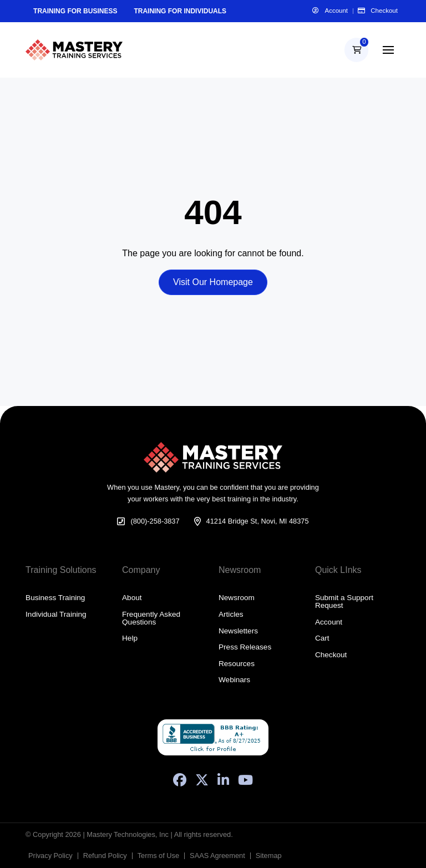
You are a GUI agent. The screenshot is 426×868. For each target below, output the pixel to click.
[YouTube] (245, 780)
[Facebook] (180, 780)
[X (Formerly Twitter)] (202, 780)
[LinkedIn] (223, 780)
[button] (356, 50)
